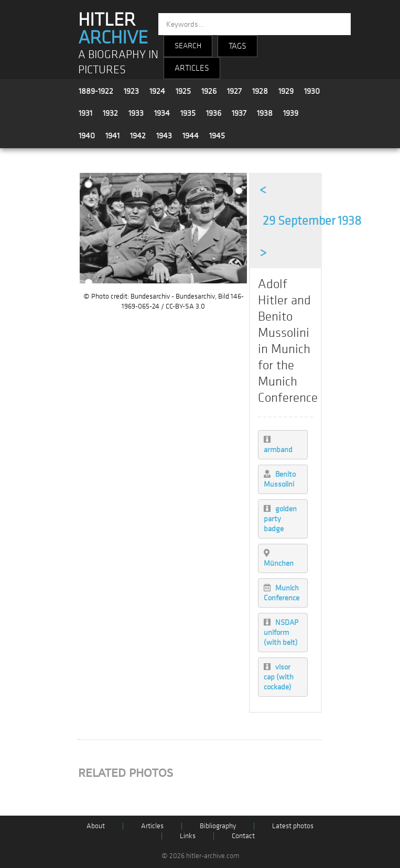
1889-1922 (96, 91)
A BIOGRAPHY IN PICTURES (118, 62)
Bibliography (218, 826)
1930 (312, 91)
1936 (214, 113)
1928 (260, 91)
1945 (217, 136)
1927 (234, 91)
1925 (183, 91)
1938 (265, 113)
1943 (164, 136)
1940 (87, 136)
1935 (188, 113)
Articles (152, 826)
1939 (291, 113)
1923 (131, 91)
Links (188, 836)
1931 (85, 113)
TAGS (237, 46)
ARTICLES (192, 68)
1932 (110, 113)
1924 (157, 91)
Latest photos (293, 826)
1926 (209, 91)
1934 (162, 113)
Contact (243, 836)
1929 (286, 91)
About (96, 826)
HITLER (113, 29)
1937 (239, 113)
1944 (191, 136)
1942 (138, 136)
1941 (112, 136)
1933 (136, 113)
